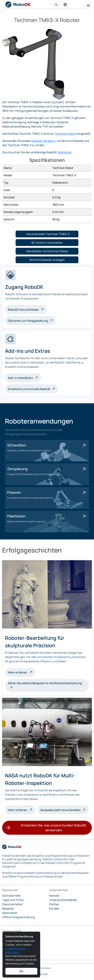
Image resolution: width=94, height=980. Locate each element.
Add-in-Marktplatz (21, 378)
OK (21, 971)
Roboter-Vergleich (44, 141)
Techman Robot (65, 134)
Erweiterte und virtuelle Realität (29, 389)
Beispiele (8, 909)
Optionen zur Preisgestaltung (28, 321)
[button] (65, 4)
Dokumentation (12, 904)
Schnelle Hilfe (11, 896)
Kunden (54, 909)
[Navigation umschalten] (88, 5)
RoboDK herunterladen (23, 310)
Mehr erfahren (22, 672)
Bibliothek (65, 152)
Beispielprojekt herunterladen (61, 810)
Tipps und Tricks (13, 900)
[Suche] (56, 4)
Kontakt (54, 896)
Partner (54, 904)
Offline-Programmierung (18, 917)
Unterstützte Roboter (63, 900)
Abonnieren (10, 913)
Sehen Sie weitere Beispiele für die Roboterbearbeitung (45, 683)
